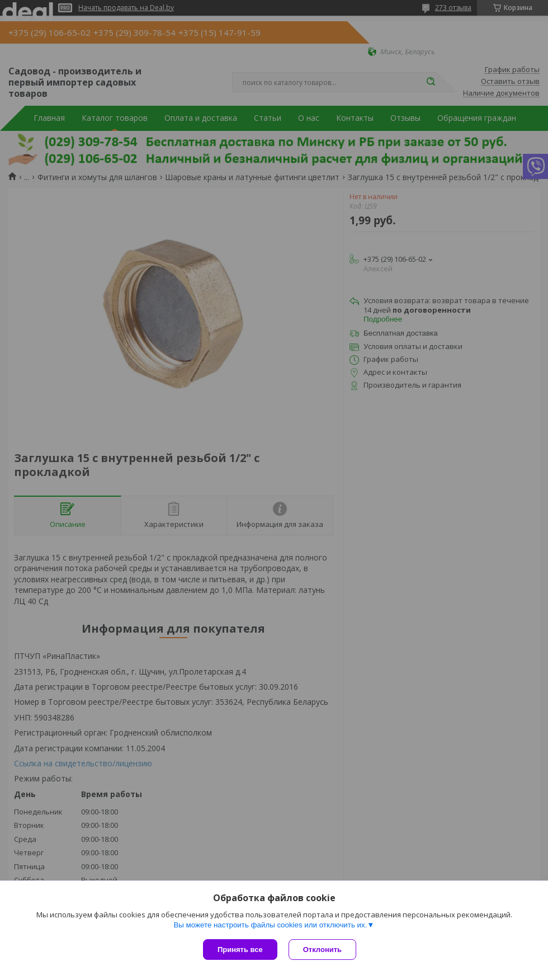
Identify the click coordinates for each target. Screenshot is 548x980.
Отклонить (322, 950)
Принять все (240, 950)
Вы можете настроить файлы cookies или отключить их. (270, 925)
